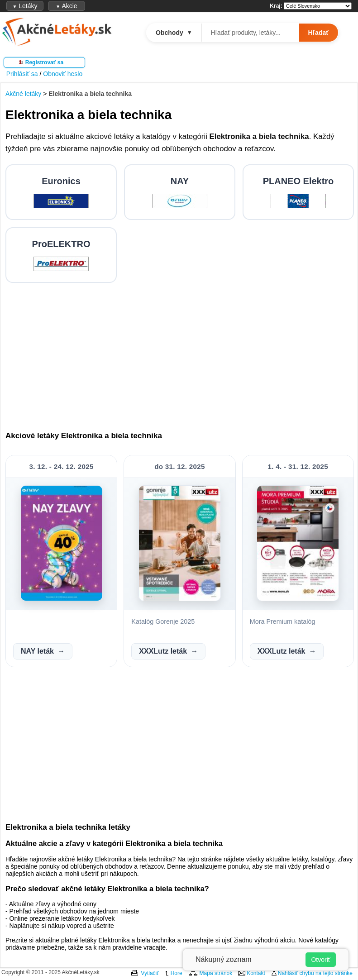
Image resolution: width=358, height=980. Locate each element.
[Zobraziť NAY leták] (62, 599)
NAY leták (37, 651)
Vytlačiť (150, 973)
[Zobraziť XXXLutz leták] (180, 599)
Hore (177, 973)
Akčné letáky (23, 94)
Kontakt (256, 973)
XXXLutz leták (163, 651)
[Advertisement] (180, 354)
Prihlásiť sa (22, 74)
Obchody (174, 33)
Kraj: (276, 6)
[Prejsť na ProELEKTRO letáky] (61, 255)
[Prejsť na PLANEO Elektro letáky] (298, 192)
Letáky (25, 6)
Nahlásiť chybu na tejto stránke (315, 973)
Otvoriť (321, 960)
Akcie (66, 6)
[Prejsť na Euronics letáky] (61, 192)
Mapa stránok (216, 973)
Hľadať (319, 33)
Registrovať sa (44, 62)
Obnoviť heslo (63, 74)
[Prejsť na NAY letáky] (180, 192)
